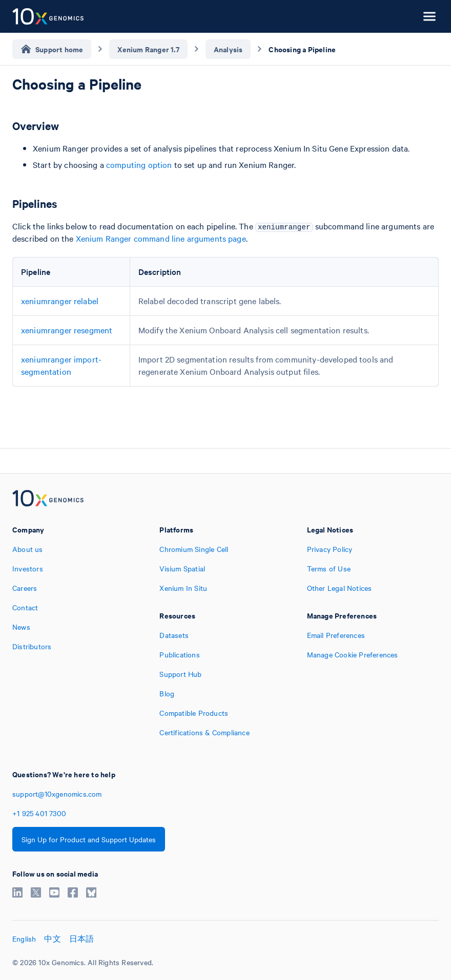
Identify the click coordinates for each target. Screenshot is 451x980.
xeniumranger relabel (60, 301)
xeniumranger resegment (67, 330)
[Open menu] (429, 16)
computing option (139, 164)
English (24, 939)
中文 (52, 939)
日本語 (82, 939)
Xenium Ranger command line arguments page (161, 238)
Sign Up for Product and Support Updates (89, 839)
